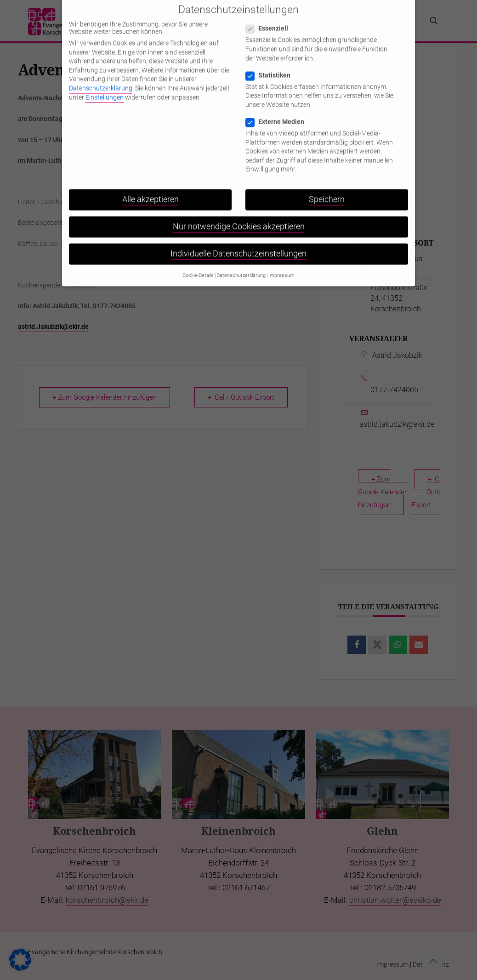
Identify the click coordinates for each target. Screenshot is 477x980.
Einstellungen (105, 76)
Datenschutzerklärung (101, 67)
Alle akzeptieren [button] (150, 178)
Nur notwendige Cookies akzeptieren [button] (239, 205)
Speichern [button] (327, 178)
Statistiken (272, 54)
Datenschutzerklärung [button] (241, 254)
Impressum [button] (281, 254)
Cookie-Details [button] (198, 254)
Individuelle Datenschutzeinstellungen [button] (238, 233)
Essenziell (271, 7)
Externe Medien (279, 100)
